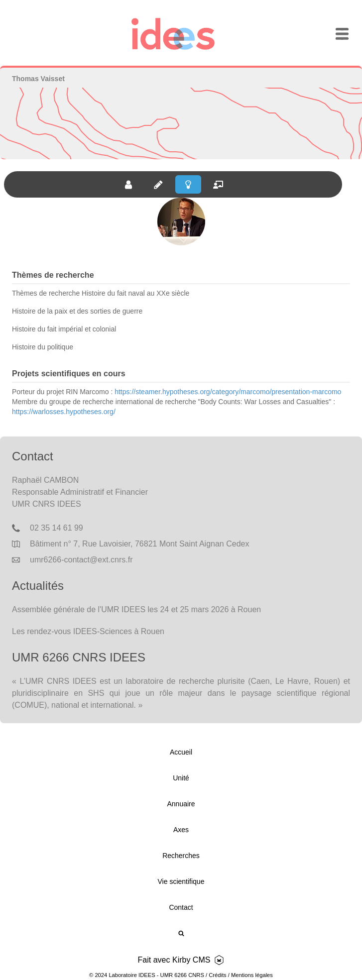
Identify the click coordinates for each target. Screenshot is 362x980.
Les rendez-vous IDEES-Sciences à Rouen (88, 631)
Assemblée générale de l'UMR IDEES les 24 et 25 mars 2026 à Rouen (136, 609)
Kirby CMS (191, 960)
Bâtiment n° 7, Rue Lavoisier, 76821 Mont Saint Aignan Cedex (139, 544)
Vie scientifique (181, 881)
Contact (181, 907)
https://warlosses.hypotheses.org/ (64, 412)
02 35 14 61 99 (57, 528)
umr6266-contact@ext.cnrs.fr (81, 560)
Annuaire (181, 804)
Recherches (181, 856)
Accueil (181, 752)
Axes (181, 830)
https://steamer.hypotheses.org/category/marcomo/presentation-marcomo (228, 392)
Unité (181, 778)
